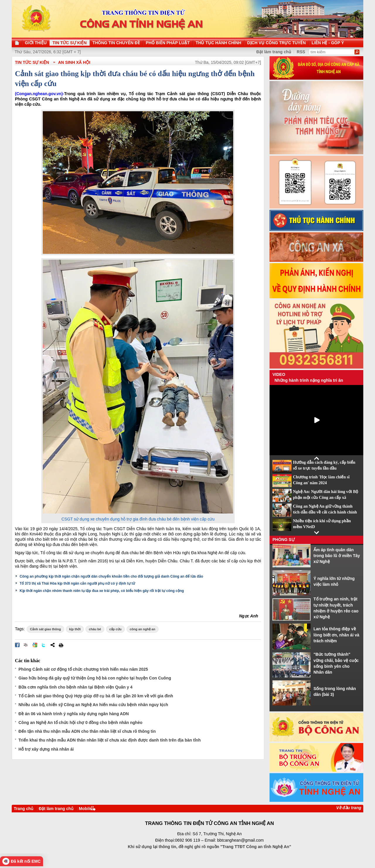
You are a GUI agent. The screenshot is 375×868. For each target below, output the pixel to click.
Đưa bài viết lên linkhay (26, 645)
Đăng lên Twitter (44, 645)
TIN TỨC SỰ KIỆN (32, 62)
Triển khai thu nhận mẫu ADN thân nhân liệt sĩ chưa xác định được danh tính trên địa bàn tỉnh (110, 740)
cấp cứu (115, 629)
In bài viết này (61, 645)
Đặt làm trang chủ (274, 52)
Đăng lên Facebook (17, 645)
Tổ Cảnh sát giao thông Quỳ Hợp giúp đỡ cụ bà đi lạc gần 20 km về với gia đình (96, 696)
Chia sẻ (52, 645)
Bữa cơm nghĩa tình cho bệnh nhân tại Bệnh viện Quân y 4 (75, 687)
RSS (301, 52)
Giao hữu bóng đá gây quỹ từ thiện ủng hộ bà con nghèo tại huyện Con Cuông (95, 678)
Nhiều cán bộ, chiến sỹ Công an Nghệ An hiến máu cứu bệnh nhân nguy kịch (93, 705)
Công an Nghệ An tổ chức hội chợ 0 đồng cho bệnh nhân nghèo (80, 723)
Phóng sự (284, 540)
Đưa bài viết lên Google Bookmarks (35, 645)
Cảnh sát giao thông (45, 629)
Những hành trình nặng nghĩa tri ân (309, 380)
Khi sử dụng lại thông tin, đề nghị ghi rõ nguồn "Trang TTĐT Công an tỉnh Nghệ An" (209, 847)
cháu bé (95, 629)
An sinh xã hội (74, 62)
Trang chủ (24, 809)
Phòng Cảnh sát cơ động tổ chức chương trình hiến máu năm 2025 (83, 669)
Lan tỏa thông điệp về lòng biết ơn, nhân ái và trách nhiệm (336, 635)
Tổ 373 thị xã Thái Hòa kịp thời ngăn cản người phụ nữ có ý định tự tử (77, 583)
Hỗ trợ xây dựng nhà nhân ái (46, 749)
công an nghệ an (143, 629)
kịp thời (75, 629)
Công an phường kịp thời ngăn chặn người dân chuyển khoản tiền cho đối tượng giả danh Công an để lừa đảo (111, 576)
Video (279, 374)
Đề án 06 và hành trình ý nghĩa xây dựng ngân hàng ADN (74, 714)
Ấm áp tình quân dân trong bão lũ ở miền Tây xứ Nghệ (337, 556)
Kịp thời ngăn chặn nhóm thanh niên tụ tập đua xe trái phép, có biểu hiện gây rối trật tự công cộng (102, 591)
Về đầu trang (349, 808)
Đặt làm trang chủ (56, 809)
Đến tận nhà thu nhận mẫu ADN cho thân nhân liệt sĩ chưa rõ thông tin (87, 731)
